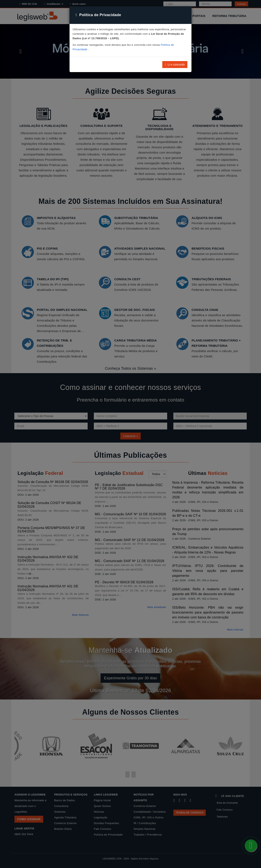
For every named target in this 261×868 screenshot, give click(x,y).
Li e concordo (175, 65)
